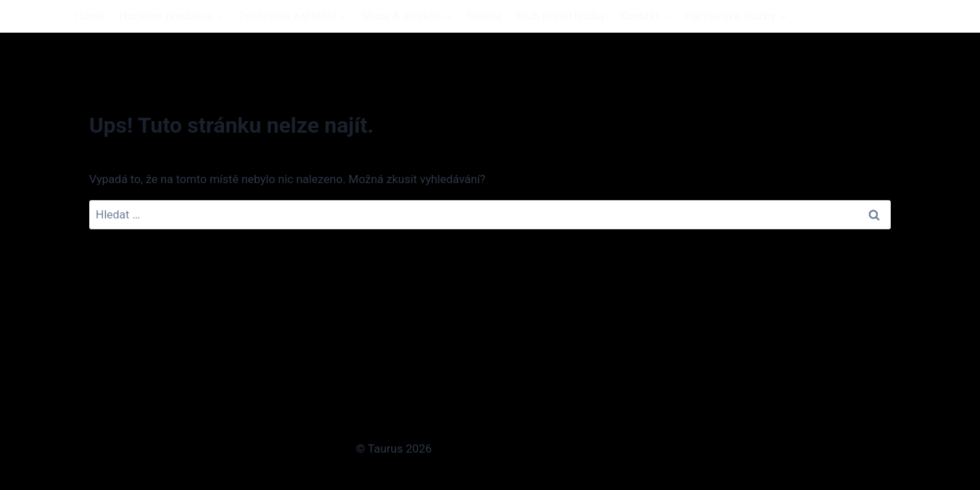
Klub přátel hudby (561, 16)
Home (90, 16)
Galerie (484, 16)
